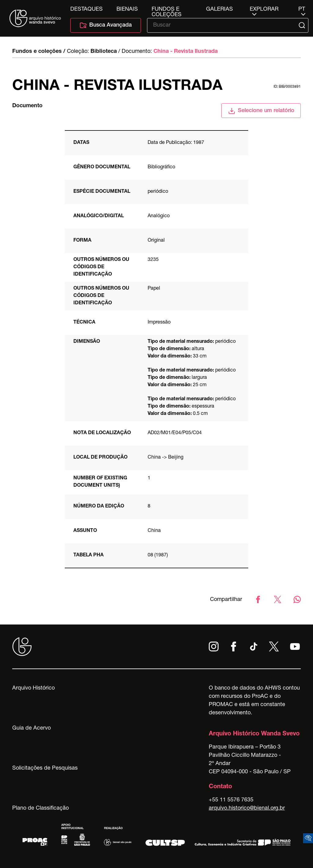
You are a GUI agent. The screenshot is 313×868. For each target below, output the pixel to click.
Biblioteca (104, 52)
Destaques (87, 9)
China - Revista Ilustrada (186, 52)
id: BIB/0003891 (287, 87)
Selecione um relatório (261, 111)
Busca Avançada (106, 25)
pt (302, 9)
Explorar (264, 9)
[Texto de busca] (223, 25)
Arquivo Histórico (33, 688)
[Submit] (302, 25)
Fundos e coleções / (39, 52)
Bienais (127, 9)
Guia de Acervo (31, 728)
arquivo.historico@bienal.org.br (247, 808)
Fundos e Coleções (167, 9)
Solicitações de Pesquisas (45, 768)
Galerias (219, 9)
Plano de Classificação (41, 808)
